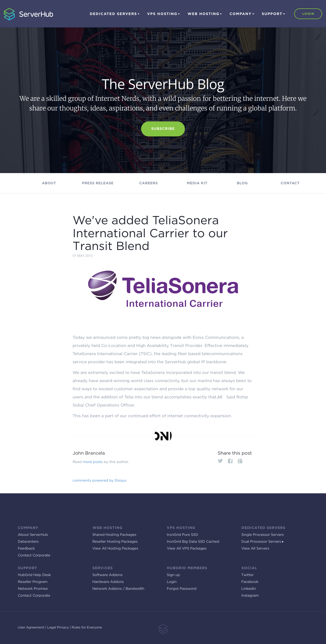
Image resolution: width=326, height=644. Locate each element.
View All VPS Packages (187, 549)
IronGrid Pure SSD (182, 535)
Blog (242, 183)
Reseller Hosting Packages (115, 542)
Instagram (250, 596)
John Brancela (89, 453)
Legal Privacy (58, 628)
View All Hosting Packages (115, 549)
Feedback (26, 549)
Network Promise (33, 589)
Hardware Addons (108, 582)
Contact (290, 183)
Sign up (173, 575)
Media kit (197, 183)
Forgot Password (182, 589)
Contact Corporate (34, 555)
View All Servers (255, 549)
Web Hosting (205, 14)
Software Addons (107, 575)
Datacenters (28, 542)
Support (273, 14)
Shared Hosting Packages (114, 535)
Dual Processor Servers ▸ (263, 542)
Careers (149, 183)
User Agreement (31, 628)
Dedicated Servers (114, 14)
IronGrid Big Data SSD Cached (193, 542)
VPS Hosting (164, 14)
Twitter (248, 575)
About (49, 183)
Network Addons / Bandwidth (118, 589)
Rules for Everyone (87, 628)
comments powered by (99, 481)
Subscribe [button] (163, 129)
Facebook (250, 582)
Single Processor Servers (263, 535)
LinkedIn (249, 589)
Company (242, 14)
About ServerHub (33, 535)
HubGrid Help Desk (34, 575)
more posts (93, 462)
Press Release (98, 183)
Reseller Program (33, 582)
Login (308, 14)
